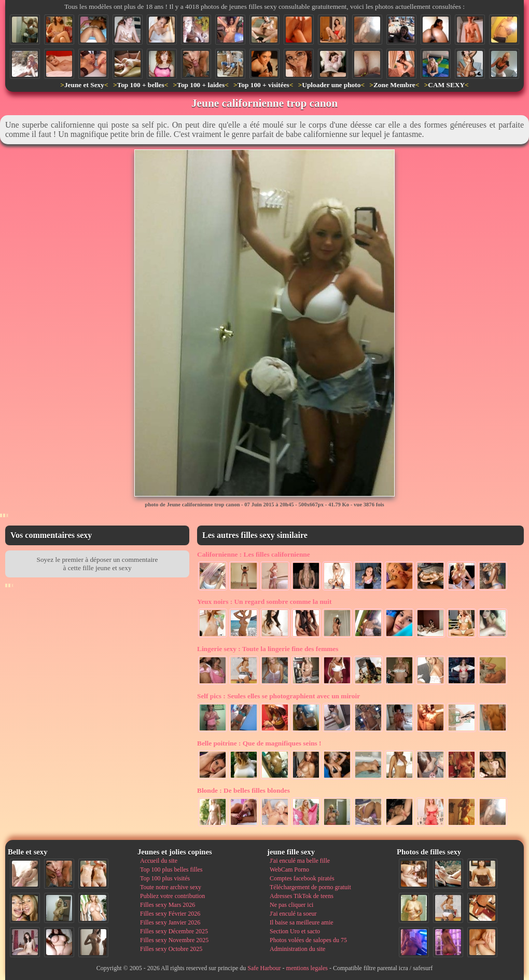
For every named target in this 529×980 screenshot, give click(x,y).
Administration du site (297, 949)
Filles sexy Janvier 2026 (170, 922)
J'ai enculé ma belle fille (300, 861)
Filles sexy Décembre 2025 (174, 931)
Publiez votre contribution (172, 896)
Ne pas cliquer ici (291, 905)
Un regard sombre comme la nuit (264, 602)
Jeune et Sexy (84, 85)
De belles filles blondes (243, 790)
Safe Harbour (264, 968)
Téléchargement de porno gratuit (310, 887)
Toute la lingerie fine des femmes (268, 649)
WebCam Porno (289, 869)
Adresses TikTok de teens (302, 896)
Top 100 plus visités (165, 878)
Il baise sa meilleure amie (302, 922)
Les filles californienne (254, 554)
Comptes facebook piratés (302, 878)
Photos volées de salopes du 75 (308, 940)
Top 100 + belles (140, 85)
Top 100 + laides (201, 85)
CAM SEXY (446, 85)
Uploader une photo (331, 85)
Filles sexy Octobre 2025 (171, 949)
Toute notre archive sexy (171, 887)
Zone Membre (394, 85)
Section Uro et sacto (295, 931)
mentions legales (307, 968)
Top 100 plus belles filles (171, 869)
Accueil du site (159, 861)
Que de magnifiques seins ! (259, 743)
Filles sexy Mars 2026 (168, 905)
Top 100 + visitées (263, 85)
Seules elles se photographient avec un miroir (279, 696)
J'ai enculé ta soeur (293, 914)
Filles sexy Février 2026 (170, 914)
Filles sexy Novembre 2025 (174, 940)
